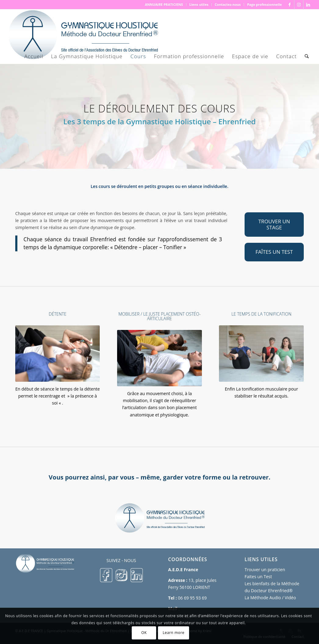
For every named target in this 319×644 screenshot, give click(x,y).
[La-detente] (57, 354)
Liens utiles (199, 4)
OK (144, 633)
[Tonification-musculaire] (261, 354)
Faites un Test (258, 577)
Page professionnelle (264, 4)
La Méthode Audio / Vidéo (270, 598)
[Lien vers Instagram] (299, 5)
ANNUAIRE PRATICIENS (164, 4)
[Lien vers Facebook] (290, 5)
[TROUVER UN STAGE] (274, 225)
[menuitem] (164, 5)
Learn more (173, 633)
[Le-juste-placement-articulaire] (159, 358)
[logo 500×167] (83, 37)
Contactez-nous (228, 4)
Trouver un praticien (265, 570)
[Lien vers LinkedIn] (308, 5)
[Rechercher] (307, 56)
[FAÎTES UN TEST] (274, 252)
